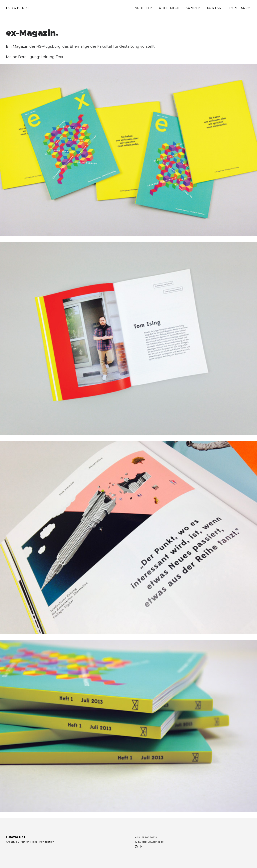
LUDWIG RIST (18, 8)
